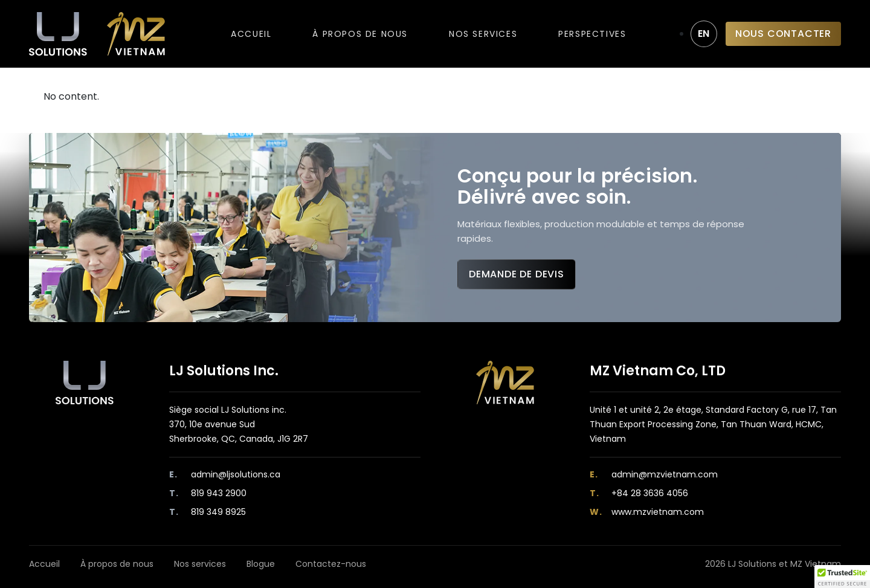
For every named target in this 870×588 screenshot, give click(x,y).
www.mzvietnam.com (658, 512)
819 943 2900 (219, 493)
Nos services (483, 34)
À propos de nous (360, 34)
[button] (842, 577)
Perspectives (592, 34)
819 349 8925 (218, 512)
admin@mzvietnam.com (665, 474)
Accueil (251, 34)
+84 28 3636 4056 (650, 493)
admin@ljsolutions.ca (236, 474)
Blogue (261, 564)
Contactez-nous (331, 564)
